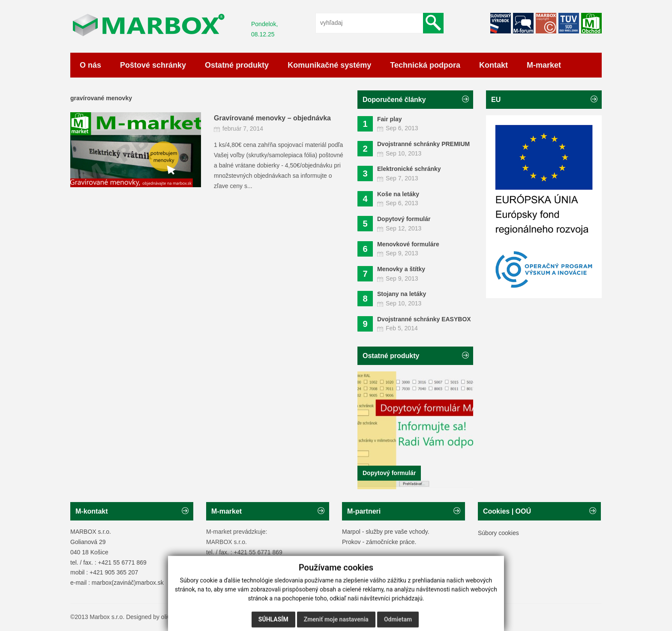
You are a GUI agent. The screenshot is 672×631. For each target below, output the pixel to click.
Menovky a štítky (401, 269)
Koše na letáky (398, 194)
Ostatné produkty (237, 65)
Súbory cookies (498, 533)
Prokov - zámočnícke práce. (379, 542)
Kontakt (493, 65)
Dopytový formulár (404, 219)
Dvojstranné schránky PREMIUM (423, 144)
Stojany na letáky (402, 294)
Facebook (523, 23)
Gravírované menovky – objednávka (272, 118)
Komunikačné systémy (329, 65)
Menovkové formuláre (408, 244)
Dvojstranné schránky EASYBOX (424, 319)
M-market (544, 65)
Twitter (501, 23)
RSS (591, 23)
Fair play (390, 119)
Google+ (569, 23)
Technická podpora (425, 65)
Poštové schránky (153, 65)
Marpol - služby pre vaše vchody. (386, 532)
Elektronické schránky (409, 169)
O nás (90, 65)
